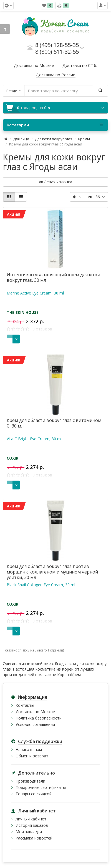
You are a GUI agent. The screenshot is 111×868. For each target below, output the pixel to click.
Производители (30, 781)
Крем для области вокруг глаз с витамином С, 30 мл (54, 423)
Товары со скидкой (34, 794)
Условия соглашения (35, 724)
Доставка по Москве (35, 712)
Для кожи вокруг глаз (54, 139)
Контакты (25, 705)
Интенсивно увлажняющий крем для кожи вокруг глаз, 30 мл (53, 277)
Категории (55, 125)
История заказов (32, 825)
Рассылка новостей (34, 838)
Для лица (21, 139)
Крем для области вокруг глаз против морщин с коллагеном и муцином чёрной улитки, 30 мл (52, 572)
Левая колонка (56, 182)
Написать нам (29, 750)
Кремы (84, 139)
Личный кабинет (31, 819)
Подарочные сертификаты (41, 787)
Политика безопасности (39, 718)
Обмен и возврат (32, 756)
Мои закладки (29, 832)
